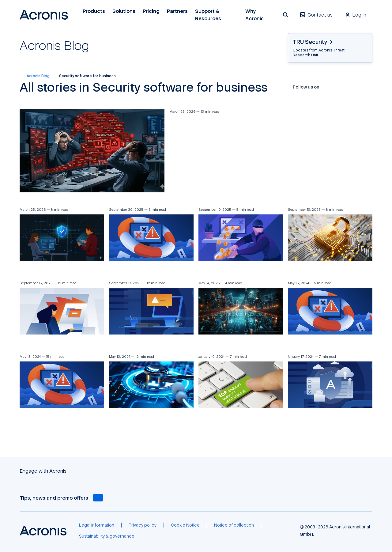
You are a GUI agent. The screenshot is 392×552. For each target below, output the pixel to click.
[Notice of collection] (234, 525)
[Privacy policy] (143, 525)
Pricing (151, 11)
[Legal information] (97, 525)
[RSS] (365, 87)
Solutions (124, 11)
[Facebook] (329, 87)
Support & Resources (208, 15)
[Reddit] (358, 87)
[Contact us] (316, 18)
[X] (336, 87)
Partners (177, 11)
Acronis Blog (35, 76)
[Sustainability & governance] (107, 536)
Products (94, 11)
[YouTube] (344, 87)
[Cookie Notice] (185, 525)
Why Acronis (254, 15)
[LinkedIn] (351, 87)
